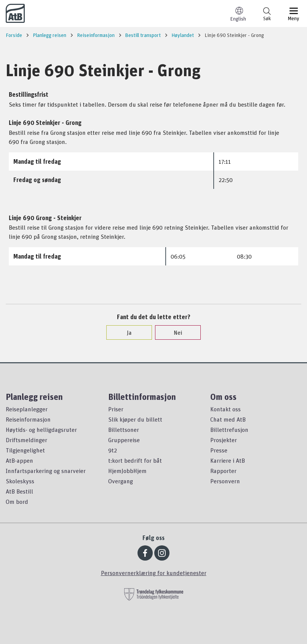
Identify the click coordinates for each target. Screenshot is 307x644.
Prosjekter (224, 440)
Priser (116, 409)
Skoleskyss (20, 481)
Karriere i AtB (228, 460)
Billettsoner (124, 430)
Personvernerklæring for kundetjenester (154, 573)
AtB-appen (19, 460)
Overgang (121, 481)
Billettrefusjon (229, 430)
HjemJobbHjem (127, 471)
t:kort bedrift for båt (135, 460)
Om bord (17, 502)
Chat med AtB (228, 419)
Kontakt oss (225, 409)
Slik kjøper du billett (135, 419)
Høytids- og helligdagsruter (41, 430)
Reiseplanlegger (27, 409)
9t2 (113, 450)
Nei (174, 332)
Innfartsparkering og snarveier (46, 471)
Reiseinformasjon (28, 419)
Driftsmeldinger (26, 440)
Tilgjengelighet (25, 450)
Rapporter (223, 471)
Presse (219, 450)
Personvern (225, 481)
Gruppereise (124, 440)
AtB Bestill (19, 491)
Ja (126, 332)
